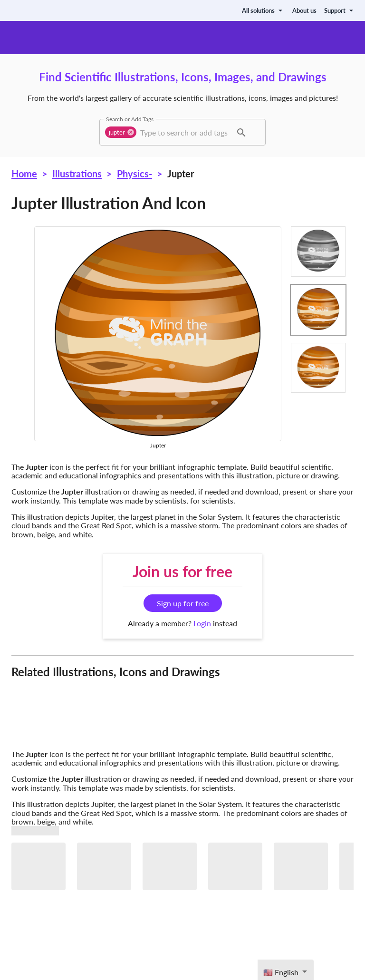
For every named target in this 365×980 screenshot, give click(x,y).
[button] (121, 132)
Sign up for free (183, 603)
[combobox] (185, 132)
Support (340, 10)
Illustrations (77, 174)
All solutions (263, 10)
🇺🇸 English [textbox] (281, 972)
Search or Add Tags (130, 119)
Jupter (181, 174)
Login (202, 623)
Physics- (134, 174)
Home (24, 174)
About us (304, 10)
